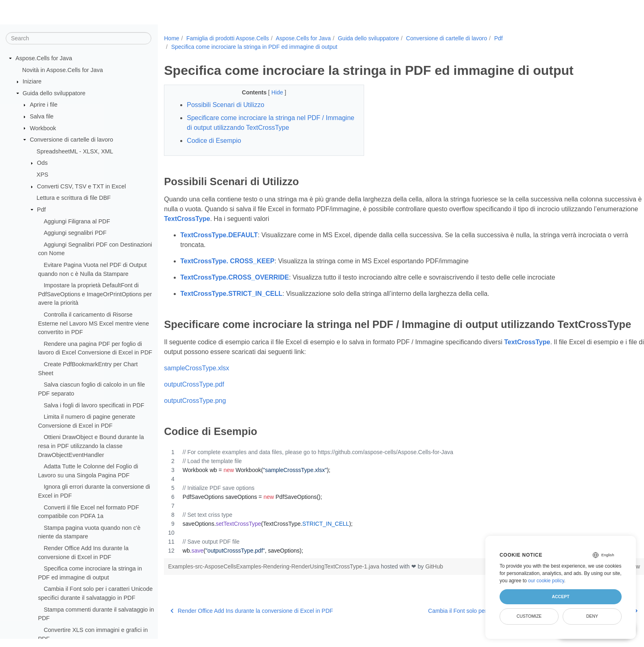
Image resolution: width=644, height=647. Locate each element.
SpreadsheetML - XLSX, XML (75, 152)
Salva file (41, 117)
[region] (387, 514)
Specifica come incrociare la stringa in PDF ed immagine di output (254, 47)
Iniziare (32, 82)
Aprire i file (44, 105)
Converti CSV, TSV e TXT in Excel (82, 187)
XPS (43, 175)
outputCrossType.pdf (194, 397)
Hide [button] (271, 92)
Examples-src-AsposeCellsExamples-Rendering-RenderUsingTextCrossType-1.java (274, 579)
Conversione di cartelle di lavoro (71, 140)
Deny (592, 616)
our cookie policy (546, 581)
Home (171, 38)
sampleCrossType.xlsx (196, 381)
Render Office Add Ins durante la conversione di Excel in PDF (252, 623)
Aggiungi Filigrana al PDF (77, 221)
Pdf (41, 210)
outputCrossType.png (195, 413)
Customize (529, 616)
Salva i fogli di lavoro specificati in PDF (94, 405)
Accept (560, 597)
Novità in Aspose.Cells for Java (63, 70)
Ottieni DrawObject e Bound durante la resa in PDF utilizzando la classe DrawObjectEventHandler (91, 446)
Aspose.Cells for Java (44, 59)
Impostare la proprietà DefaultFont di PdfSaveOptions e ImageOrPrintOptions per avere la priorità (95, 294)
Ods (42, 163)
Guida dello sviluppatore (54, 94)
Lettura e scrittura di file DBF (74, 198)
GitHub (434, 579)
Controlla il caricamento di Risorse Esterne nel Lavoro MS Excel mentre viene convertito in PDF (93, 324)
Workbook (43, 128)
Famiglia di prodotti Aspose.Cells (228, 38)
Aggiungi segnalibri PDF (75, 233)
